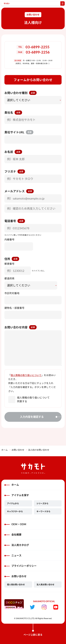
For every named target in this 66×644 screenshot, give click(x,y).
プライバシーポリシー (20, 566)
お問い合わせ (18, 450)
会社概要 (13, 535)
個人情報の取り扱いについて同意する (29, 400)
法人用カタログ (17, 545)
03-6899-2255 (38, 47)
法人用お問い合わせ (45, 584)
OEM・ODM (15, 524)
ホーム (4, 450)
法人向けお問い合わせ (39, 450)
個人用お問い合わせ (16, 584)
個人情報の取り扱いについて (26, 375)
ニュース (13, 555)
